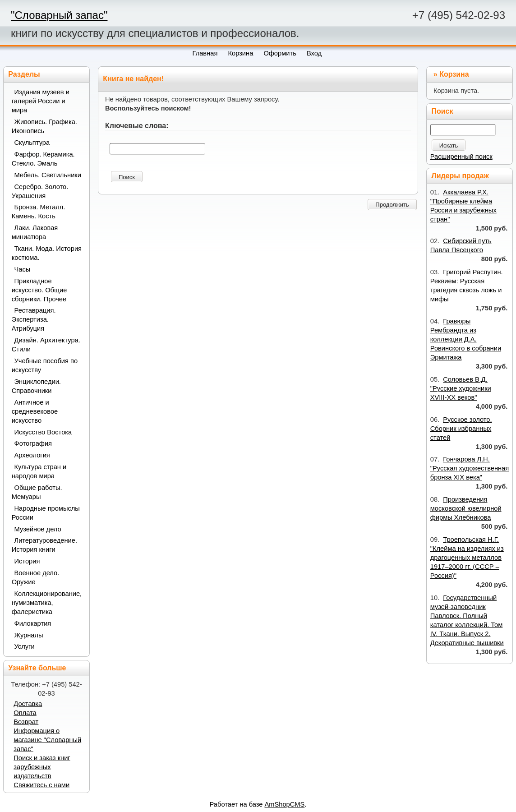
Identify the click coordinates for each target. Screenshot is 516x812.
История (27, 561)
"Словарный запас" (59, 15)
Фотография (33, 443)
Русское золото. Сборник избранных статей (461, 429)
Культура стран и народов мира (39, 471)
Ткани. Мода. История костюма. (47, 253)
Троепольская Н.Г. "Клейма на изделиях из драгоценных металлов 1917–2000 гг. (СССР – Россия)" (467, 558)
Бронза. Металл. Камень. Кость (39, 212)
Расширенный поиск (461, 157)
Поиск (127, 177)
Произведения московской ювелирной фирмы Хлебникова (466, 508)
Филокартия (33, 623)
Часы (23, 269)
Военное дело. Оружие (36, 577)
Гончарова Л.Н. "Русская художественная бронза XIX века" (470, 468)
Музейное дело (38, 529)
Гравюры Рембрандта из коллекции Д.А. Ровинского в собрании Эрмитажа (466, 339)
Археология (32, 455)
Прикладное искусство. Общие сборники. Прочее (39, 290)
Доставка (28, 704)
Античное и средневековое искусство (35, 411)
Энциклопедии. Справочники (36, 386)
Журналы (29, 635)
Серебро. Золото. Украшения (40, 191)
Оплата (25, 713)
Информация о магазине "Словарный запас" (47, 740)
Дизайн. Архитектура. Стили (46, 345)
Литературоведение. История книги (44, 545)
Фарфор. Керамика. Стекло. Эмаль (43, 159)
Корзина (454, 74)
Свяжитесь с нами (41, 785)
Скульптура (32, 143)
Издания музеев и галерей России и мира (41, 101)
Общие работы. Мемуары (37, 492)
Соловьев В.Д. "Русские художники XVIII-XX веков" (461, 388)
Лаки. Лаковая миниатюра (35, 232)
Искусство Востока (43, 432)
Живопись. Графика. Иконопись (44, 126)
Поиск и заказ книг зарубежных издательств (42, 767)
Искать (449, 145)
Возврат (26, 722)
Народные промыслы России (46, 513)
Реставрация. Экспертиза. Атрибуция (34, 319)
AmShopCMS (285, 804)
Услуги (25, 646)
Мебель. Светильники (48, 175)
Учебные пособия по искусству (45, 365)
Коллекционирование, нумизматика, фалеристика (47, 603)
